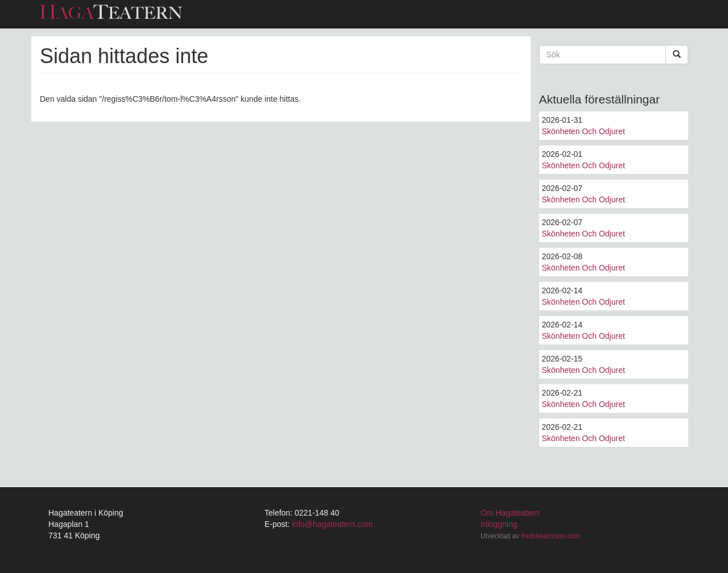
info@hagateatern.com (332, 524)
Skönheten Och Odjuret (584, 131)
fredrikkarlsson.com (550, 536)
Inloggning (499, 524)
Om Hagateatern (510, 513)
